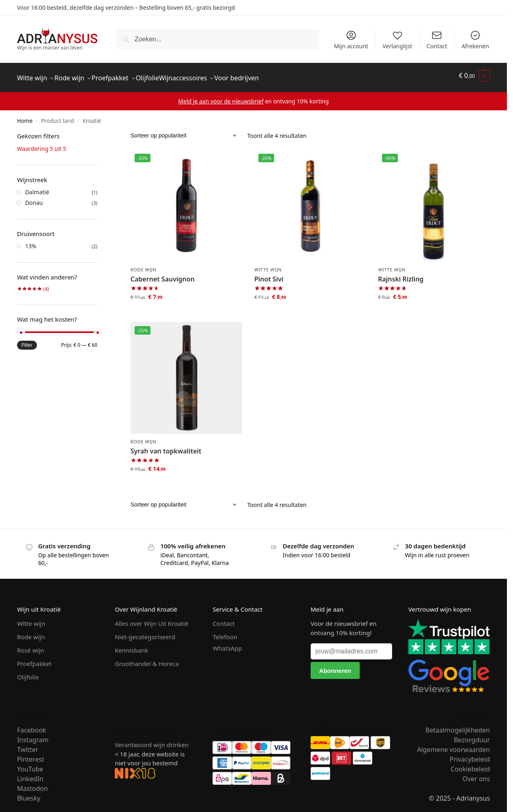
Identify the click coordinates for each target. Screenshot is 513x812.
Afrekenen (475, 40)
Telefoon (225, 632)
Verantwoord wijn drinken (152, 740)
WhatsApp (227, 644)
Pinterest (31, 754)
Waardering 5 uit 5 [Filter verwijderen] (42, 144)
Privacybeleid (470, 754)
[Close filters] (100, 132)
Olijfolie (28, 672)
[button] (475, 76)
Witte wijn (268, 265)
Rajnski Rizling (401, 275)
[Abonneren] (335, 666)
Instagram (33, 735)
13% (31, 242)
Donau (34, 198)
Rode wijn (144, 265)
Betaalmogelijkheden (458, 725)
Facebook (32, 725)
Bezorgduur (472, 735)
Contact (437, 40)
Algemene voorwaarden (453, 745)
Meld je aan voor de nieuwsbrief (221, 97)
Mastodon (32, 784)
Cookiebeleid (470, 764)
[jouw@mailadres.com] (351, 647)
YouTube (30, 764)
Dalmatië (37, 188)
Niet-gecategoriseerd (145, 632)
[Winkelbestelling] (184, 131)
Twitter (28, 745)
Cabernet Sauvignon (163, 275)
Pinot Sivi (269, 275)
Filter (27, 341)
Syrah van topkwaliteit (166, 447)
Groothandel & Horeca (147, 659)
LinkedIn (30, 774)
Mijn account (351, 40)
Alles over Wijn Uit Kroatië (151, 619)
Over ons (476, 774)
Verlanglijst (397, 40)
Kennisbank (131, 646)
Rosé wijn (31, 646)
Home (25, 116)
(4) (33, 285)
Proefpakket (34, 659)
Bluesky (29, 793)
